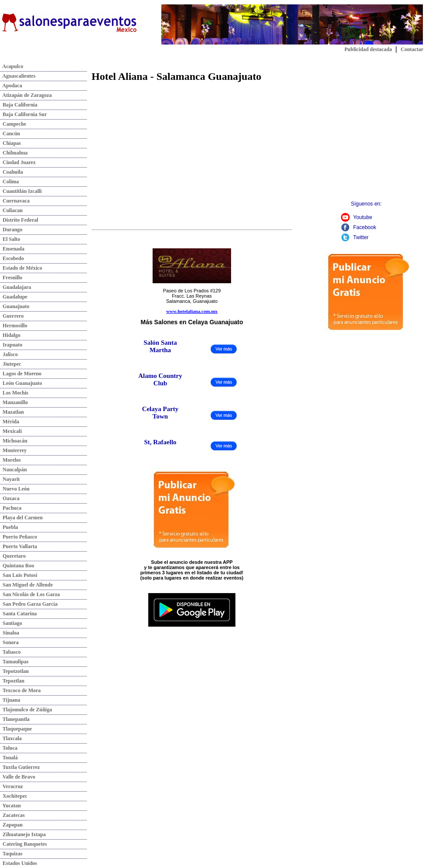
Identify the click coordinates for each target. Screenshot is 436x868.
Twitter (361, 237)
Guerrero (12, 316)
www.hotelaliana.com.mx (192, 311)
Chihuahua (14, 153)
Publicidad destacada (368, 49)
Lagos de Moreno (21, 374)
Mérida (10, 422)
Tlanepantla (15, 719)
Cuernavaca (15, 201)
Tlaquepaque (16, 729)
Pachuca (11, 508)
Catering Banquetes (24, 844)
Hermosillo (14, 326)
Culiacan (11, 210)
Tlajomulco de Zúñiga (26, 710)
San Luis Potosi (19, 575)
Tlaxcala (11, 738)
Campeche (13, 124)
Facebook (365, 227)
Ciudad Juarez (18, 162)
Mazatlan (12, 412)
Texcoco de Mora (20, 690)
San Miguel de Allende (26, 585)
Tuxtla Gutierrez (20, 767)
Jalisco (9, 354)
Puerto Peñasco (19, 537)
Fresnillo (11, 278)
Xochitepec (14, 796)
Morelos (10, 460)
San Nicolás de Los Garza (30, 594)
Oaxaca (10, 498)
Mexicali (11, 431)
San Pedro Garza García (29, 604)
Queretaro (13, 556)
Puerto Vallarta (19, 546)
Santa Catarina (18, 614)
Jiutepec (11, 364)
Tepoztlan (12, 681)
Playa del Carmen (21, 518)
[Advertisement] (165, 148)
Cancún (10, 134)
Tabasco (10, 652)
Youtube (363, 217)
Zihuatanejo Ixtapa (23, 834)
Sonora (9, 642)
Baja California (19, 105)
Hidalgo (10, 335)
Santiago (11, 623)
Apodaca (11, 86)
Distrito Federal (19, 220)
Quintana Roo (17, 566)
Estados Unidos (19, 863)
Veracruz (12, 786)
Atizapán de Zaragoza (26, 95)
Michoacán (14, 441)
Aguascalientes (18, 76)
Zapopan (11, 825)
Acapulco (12, 66)
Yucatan (10, 806)
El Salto (10, 239)
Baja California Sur (23, 114)
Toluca (9, 748)
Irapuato (11, 345)
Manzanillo (14, 402)
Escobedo (12, 258)
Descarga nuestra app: (192, 589)
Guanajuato (15, 306)
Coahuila (12, 172)
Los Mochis (14, 393)
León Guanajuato (21, 383)
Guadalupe (14, 297)
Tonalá (9, 758)
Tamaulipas (14, 662)
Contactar (412, 49)
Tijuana (10, 700)
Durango (11, 230)
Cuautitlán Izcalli (21, 191)
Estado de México (21, 268)
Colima (9, 182)
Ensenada (12, 249)
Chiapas (10, 143)
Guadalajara (15, 287)
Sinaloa (10, 633)
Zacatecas (12, 815)
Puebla (9, 527)
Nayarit (10, 479)
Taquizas (11, 854)
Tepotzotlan (14, 671)
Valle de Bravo (18, 777)
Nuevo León (15, 489)
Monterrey (13, 450)
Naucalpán (13, 470)
